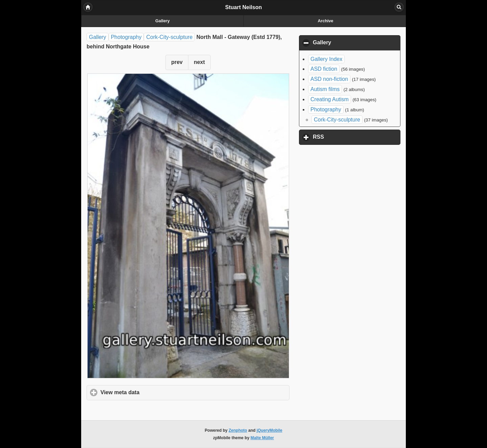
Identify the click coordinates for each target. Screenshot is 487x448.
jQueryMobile (270, 430)
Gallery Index (326, 59)
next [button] (199, 62)
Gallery (162, 21)
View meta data (152, 392)
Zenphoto (238, 430)
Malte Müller (262, 438)
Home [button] (88, 7)
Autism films (325, 89)
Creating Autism (330, 99)
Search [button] (399, 7)
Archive (326, 21)
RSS (350, 137)
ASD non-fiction (329, 79)
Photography (126, 37)
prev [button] (177, 62)
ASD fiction (324, 69)
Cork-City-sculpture (169, 37)
